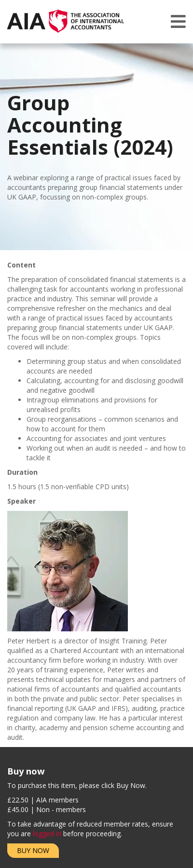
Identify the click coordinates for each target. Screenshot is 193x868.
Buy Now (33, 850)
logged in (47, 834)
